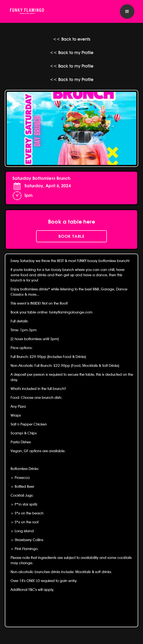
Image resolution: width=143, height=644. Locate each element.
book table (71, 236)
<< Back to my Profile (72, 53)
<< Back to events (72, 39)
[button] (127, 12)
